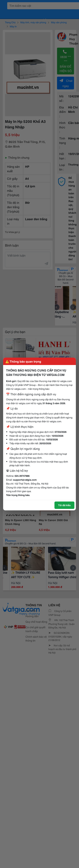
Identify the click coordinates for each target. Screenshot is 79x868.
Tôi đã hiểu (64, 505)
